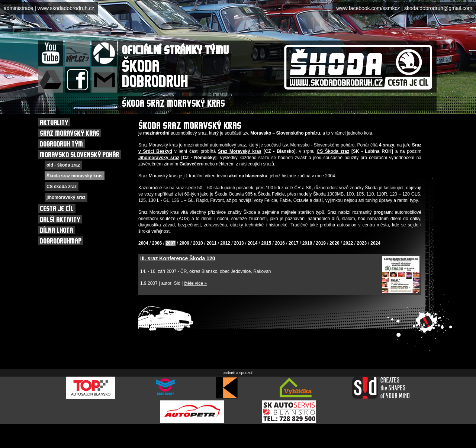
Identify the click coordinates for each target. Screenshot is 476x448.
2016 (280, 243)
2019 (321, 243)
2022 (348, 243)
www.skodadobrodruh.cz (66, 8)
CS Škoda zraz (333, 151)
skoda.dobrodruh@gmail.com (438, 8)
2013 (239, 243)
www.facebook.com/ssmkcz (368, 8)
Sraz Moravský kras (240, 151)
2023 (362, 243)
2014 (253, 243)
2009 (184, 243)
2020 (335, 243)
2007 (171, 243)
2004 (143, 243)
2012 (225, 243)
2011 (212, 243)
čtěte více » (195, 283)
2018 (307, 243)
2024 (375, 243)
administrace (18, 8)
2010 (198, 243)
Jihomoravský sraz (159, 158)
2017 (294, 243)
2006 (157, 243)
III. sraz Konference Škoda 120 (178, 258)
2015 (266, 243)
